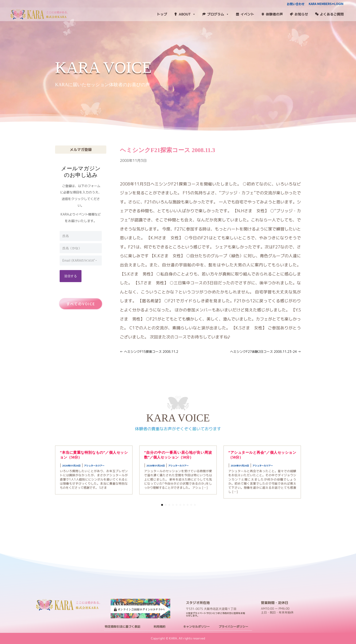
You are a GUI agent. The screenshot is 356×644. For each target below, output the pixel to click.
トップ (162, 14)
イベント (247, 14)
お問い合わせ (296, 4)
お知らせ (301, 14)
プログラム (218, 14)
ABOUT (187, 14)
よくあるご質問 (332, 14)
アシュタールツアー (94, 466)
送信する (71, 276)
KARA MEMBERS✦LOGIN (326, 4)
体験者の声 (274, 14)
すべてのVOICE (81, 304)
